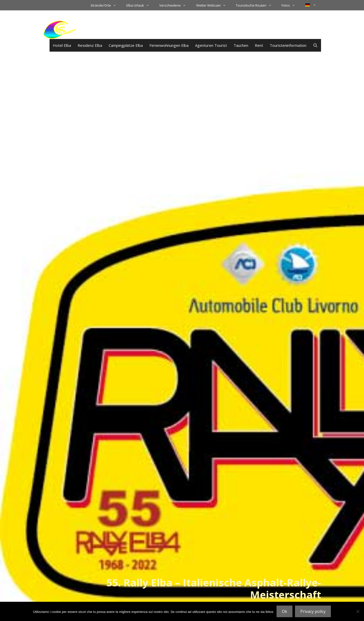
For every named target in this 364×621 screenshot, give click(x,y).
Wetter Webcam (213, 5)
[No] (358, 611)
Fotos (291, 5)
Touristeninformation (288, 45)
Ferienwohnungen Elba (169, 45)
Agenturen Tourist (211, 45)
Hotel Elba (62, 45)
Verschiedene (175, 5)
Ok (285, 611)
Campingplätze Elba (126, 45)
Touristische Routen (256, 5)
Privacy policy (313, 611)
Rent (259, 45)
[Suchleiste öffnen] (315, 45)
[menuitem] (311, 5)
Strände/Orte (106, 5)
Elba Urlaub (140, 5)
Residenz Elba (90, 45)
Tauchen (241, 45)
